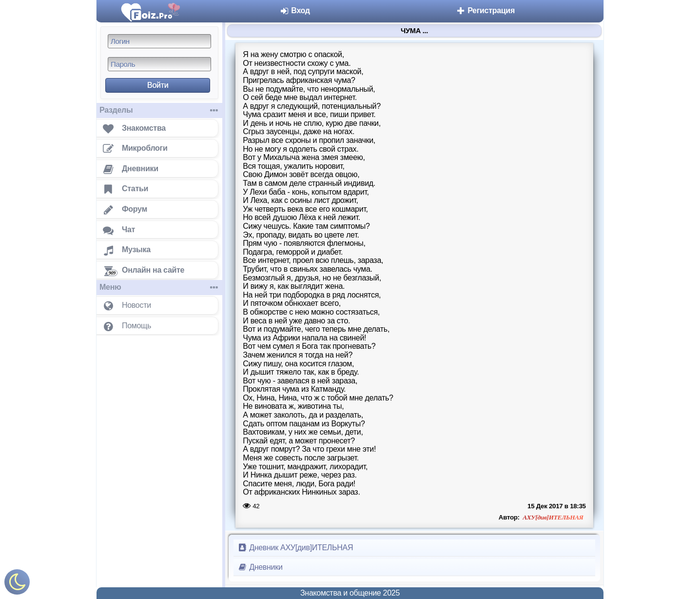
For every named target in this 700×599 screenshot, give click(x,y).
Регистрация (485, 10)
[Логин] (159, 41)
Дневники (260, 567)
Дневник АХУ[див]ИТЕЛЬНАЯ (295, 548)
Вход (295, 10)
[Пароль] (159, 64)
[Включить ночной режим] (17, 584)
